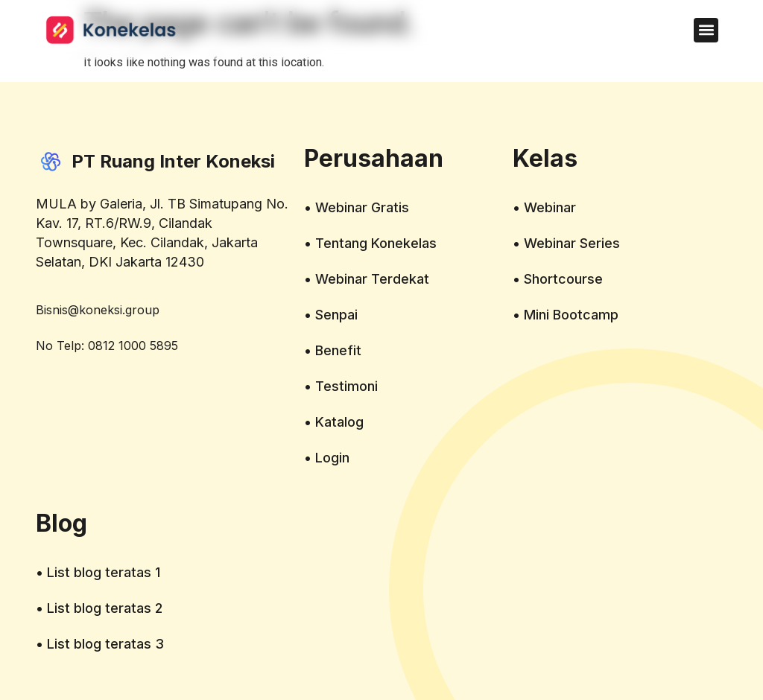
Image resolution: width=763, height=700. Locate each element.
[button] (706, 30)
